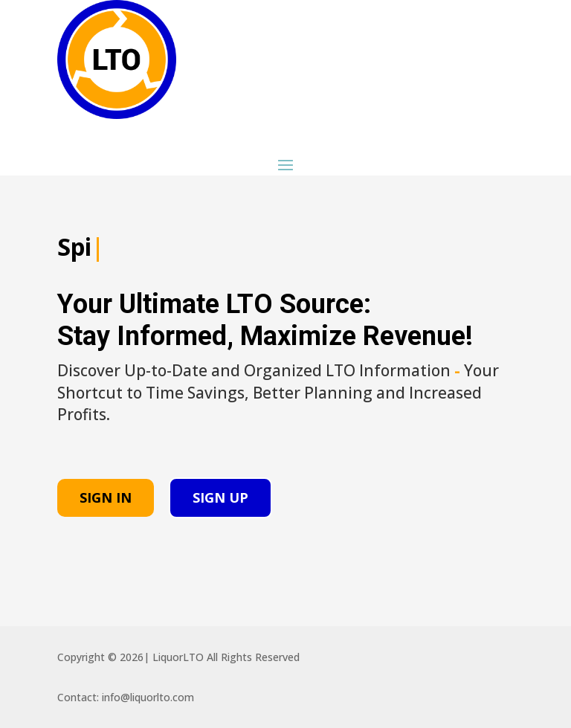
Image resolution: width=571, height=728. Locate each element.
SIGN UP (220, 497)
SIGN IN (106, 497)
